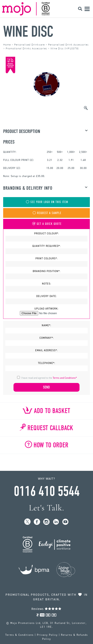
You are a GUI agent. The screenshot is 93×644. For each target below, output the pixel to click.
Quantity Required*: (46, 246)
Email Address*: (46, 350)
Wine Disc (28, 32)
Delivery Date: (47, 296)
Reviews (46, 609)
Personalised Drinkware (29, 45)
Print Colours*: (47, 258)
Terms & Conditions (20, 635)
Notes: (47, 284)
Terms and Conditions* (65, 378)
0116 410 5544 (47, 491)
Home (7, 45)
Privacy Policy (47, 635)
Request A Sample (47, 213)
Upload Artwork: (46, 309)
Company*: (47, 338)
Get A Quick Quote (46, 224)
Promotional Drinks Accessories (26, 48)
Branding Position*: (47, 271)
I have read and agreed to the (49, 378)
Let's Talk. (46, 508)
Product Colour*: (47, 234)
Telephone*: (47, 363)
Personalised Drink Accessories (68, 45)
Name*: (46, 325)
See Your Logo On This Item (47, 202)
